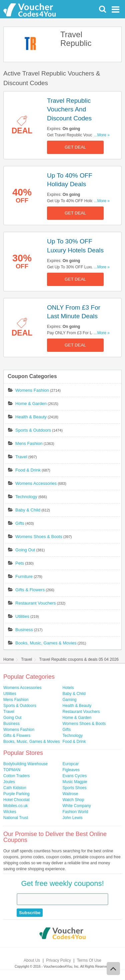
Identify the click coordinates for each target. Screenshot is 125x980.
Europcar (71, 764)
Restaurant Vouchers (35, 603)
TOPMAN (12, 770)
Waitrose (70, 794)
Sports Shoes (75, 788)
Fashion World (75, 812)
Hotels (68, 688)
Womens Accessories (36, 483)
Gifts (20, 523)
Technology (26, 497)
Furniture (24, 576)
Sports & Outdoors (33, 430)
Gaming (70, 700)
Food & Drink (28, 470)
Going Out (25, 550)
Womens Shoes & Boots (39, 537)
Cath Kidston (15, 788)
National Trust (16, 818)
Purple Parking (16, 794)
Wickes (10, 812)
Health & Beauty (31, 417)
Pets (20, 563)
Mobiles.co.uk (15, 806)
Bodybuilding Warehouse (25, 764)
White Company (77, 806)
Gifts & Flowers (30, 590)
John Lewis (73, 818)
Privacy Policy (58, 960)
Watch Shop (73, 800)
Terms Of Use (89, 960)
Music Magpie (75, 782)
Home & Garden (31, 404)
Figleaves (71, 770)
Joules (9, 782)
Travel (21, 457)
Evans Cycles (75, 776)
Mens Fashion (29, 443)
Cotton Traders (16, 776)
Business (24, 630)
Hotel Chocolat (16, 800)
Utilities (22, 616)
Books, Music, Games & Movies (46, 643)
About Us (32, 960)
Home (9, 659)
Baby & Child (28, 510)
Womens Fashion (32, 390)
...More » (102, 135)
